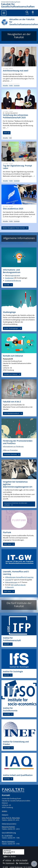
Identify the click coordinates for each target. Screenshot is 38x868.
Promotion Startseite (10, 454)
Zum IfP (6, 644)
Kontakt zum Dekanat (11, 374)
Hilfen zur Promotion (10, 450)
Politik (11, 85)
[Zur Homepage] (19, 2)
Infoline (7, 860)
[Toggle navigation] (4, 13)
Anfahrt (5, 811)
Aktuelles (5, 85)
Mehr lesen (8, 544)
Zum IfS (6, 675)
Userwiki (8, 580)
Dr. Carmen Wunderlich (10, 113)
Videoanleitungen (11, 582)
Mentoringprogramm (13, 275)
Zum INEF (7, 748)
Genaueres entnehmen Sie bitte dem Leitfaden (16, 504)
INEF (10, 138)
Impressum (9, 863)
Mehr (6, 133)
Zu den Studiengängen (11, 328)
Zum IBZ (7, 285)
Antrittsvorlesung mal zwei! (16, 71)
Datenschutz (22, 863)
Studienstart (9, 278)
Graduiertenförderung (13, 281)
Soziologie (17, 85)
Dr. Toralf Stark (7, 836)
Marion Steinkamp (8, 842)
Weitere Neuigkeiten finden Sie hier (14, 228)
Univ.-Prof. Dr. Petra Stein (11, 818)
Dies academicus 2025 (13, 209)
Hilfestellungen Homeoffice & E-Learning (19, 577)
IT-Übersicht (9, 587)
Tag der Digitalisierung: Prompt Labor (17, 167)
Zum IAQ (7, 779)
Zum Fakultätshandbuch (12, 413)
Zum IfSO (7, 714)
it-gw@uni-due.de (19, 585)
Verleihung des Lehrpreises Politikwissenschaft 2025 (15, 116)
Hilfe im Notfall (20, 860)
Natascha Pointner (8, 827)
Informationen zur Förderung (13, 446)
